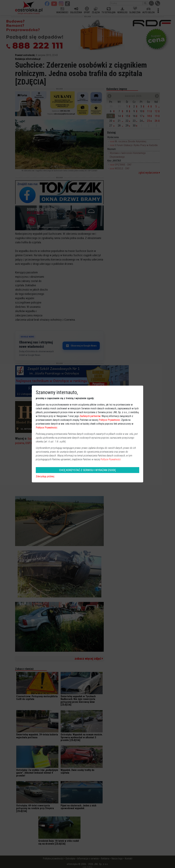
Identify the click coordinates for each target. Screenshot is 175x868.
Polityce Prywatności (109, 420)
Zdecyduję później (45, 476)
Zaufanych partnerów (90, 416)
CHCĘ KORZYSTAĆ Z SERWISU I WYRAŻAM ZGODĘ (87, 470)
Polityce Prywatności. (111, 459)
